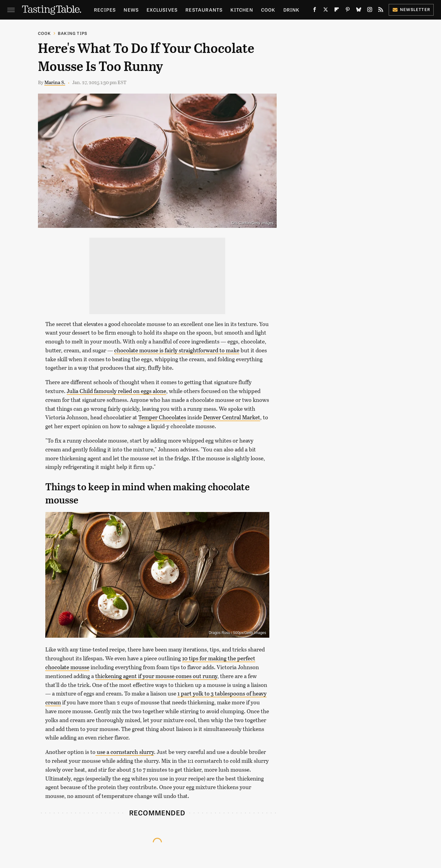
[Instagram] (370, 11)
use (100, 752)
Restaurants (204, 10)
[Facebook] (315, 11)
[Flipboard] (337, 11)
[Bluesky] (359, 11)
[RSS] (381, 11)
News (131, 10)
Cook (268, 10)
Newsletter (411, 9)
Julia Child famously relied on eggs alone (116, 391)
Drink (292, 10)
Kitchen (242, 10)
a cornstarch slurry (130, 752)
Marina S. (55, 82)
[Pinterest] (348, 11)
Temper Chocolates (162, 417)
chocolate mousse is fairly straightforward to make (177, 350)
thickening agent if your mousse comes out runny (156, 676)
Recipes (105, 10)
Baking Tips (73, 33)
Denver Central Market (232, 417)
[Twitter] (326, 11)
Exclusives (162, 10)
